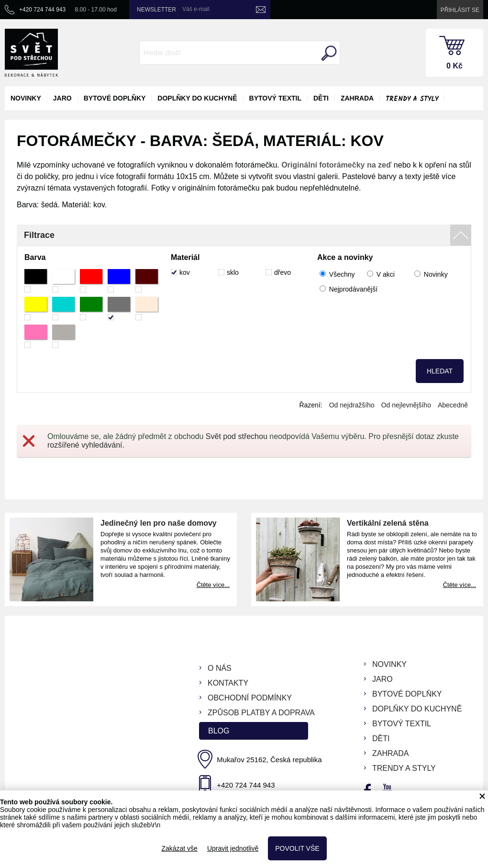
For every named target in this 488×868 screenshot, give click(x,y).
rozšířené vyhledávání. (86, 445)
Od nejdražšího (352, 405)
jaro (62, 98)
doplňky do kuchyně (197, 98)
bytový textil (275, 98)
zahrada (357, 98)
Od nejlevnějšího (406, 405)
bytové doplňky (115, 98)
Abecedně (453, 405)
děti (321, 98)
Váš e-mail (196, 9)
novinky (26, 98)
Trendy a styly (412, 99)
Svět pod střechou (237, 436)
